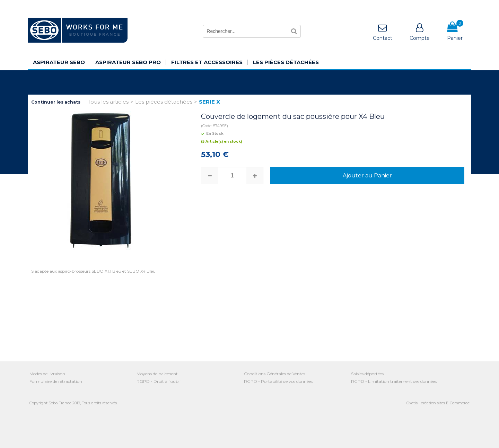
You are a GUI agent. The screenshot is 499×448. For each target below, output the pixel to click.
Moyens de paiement (157, 374)
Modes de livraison (47, 374)
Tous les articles (108, 102)
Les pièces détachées (286, 62)
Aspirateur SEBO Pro (128, 62)
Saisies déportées (367, 374)
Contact (383, 38)
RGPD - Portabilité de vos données (278, 381)
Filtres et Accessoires (207, 62)
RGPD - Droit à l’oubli (159, 381)
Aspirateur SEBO (59, 62)
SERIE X (209, 102)
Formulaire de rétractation (56, 381)
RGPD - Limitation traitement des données (394, 381)
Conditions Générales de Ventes (275, 374)
